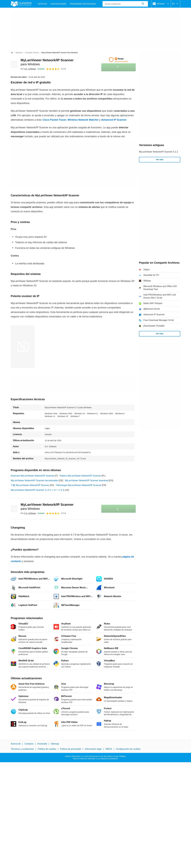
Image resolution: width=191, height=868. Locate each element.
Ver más (160, 160)
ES (176, 4)
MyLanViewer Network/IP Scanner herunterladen (35, 481)
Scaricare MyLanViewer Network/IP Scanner (32, 476)
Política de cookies (47, 749)
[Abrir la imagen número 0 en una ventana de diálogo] (23, 347)
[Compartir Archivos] (32, 53)
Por (28, 69)
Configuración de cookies (128, 749)
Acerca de (16, 744)
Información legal (93, 749)
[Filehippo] (21, 4)
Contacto (29, 744)
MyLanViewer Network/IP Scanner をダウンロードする (38, 490)
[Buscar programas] (143, 4)
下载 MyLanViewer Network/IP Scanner (30, 485)
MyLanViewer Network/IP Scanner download (87, 481)
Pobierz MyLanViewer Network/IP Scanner (80, 476)
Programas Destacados (83, 4)
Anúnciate (42, 744)
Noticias (43, 4)
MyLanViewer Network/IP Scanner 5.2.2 (158, 152)
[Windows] (19, 53)
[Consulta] (125, 4)
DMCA (109, 749)
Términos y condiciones (22, 749)
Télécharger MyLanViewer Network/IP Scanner (79, 485)
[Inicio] (12, 53)
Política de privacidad (70, 749)
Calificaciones (58, 4)
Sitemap (55, 744)
